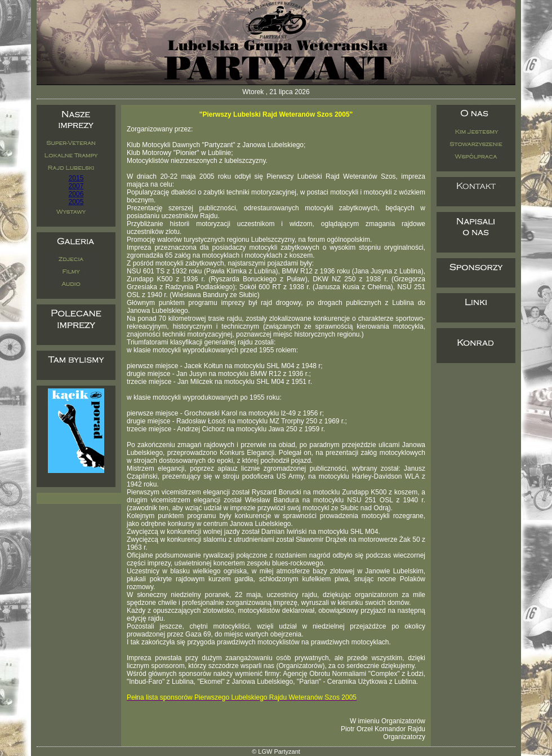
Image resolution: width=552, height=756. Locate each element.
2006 (76, 194)
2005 (76, 202)
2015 (76, 178)
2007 (76, 186)
